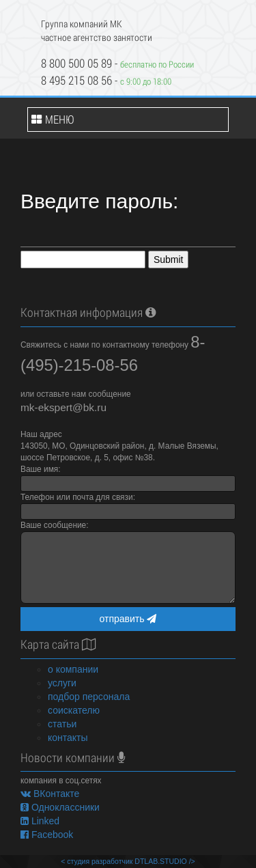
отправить (128, 619)
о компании (73, 669)
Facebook (47, 835)
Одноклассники (60, 807)
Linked (40, 821)
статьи (62, 724)
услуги (62, 683)
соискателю (74, 710)
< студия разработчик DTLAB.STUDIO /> (128, 861)
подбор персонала (89, 697)
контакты (68, 738)
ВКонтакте (50, 794)
